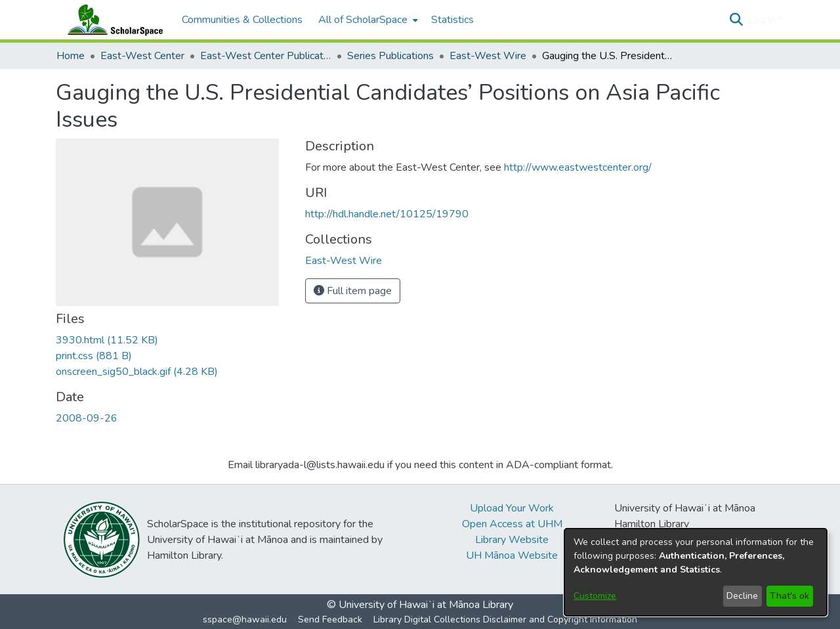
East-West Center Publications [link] (266, 56)
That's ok (789, 596)
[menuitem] (367, 20)
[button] (736, 20)
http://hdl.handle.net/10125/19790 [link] (387, 214)
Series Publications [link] (390, 56)
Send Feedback (330, 619)
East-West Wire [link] (488, 56)
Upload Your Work (512, 508)
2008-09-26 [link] (87, 418)
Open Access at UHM (512, 524)
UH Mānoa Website (512, 555)
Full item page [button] (353, 291)
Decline (742, 596)
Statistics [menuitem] (452, 20)
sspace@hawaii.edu (245, 619)
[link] (107, 340)
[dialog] (696, 572)
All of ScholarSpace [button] (363, 20)
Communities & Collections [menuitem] (242, 20)
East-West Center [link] (142, 56)
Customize (595, 596)
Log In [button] (763, 20)
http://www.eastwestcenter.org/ (578, 167)
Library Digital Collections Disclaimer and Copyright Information (505, 619)
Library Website (512, 540)
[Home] (112, 20)
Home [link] (71, 56)
